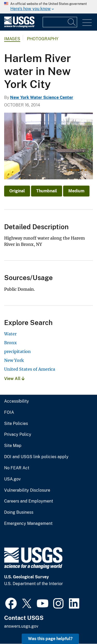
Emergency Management (28, 524)
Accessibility (17, 401)
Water (10, 334)
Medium (76, 191)
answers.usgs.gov (21, 626)
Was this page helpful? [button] (50, 639)
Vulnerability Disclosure (27, 490)
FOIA (9, 412)
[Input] (60, 22)
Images (12, 39)
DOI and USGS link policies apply (36, 457)
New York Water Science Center (42, 97)
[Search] (72, 22)
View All (14, 379)
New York (14, 360)
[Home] (19, 26)
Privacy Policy (18, 435)
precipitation (17, 351)
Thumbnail (47, 191)
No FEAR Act (17, 468)
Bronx (10, 343)
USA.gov (12, 479)
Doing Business (19, 512)
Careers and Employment (29, 501)
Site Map (13, 446)
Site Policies (16, 424)
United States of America (30, 369)
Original (17, 191)
